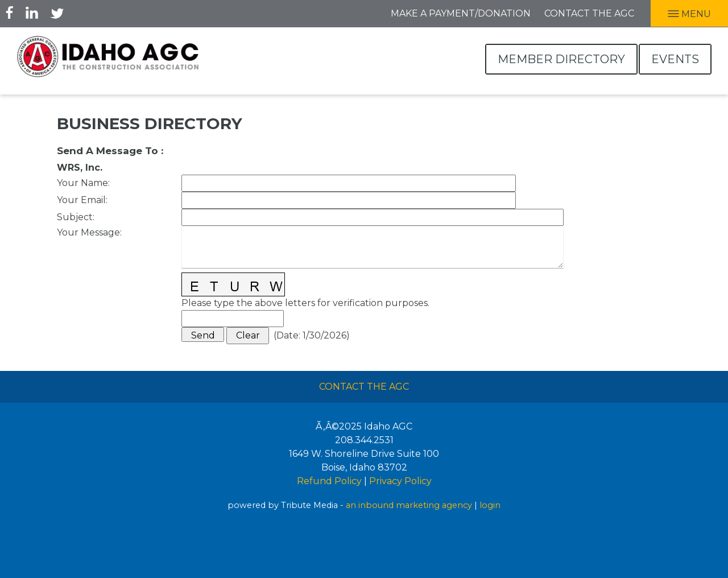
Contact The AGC (364, 387)
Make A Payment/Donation (461, 13)
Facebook (10, 13)
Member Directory (561, 59)
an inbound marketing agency (409, 505)
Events (675, 59)
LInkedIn (32, 13)
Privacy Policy (400, 481)
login (490, 505)
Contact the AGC (589, 13)
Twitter (57, 13)
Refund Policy (329, 481)
